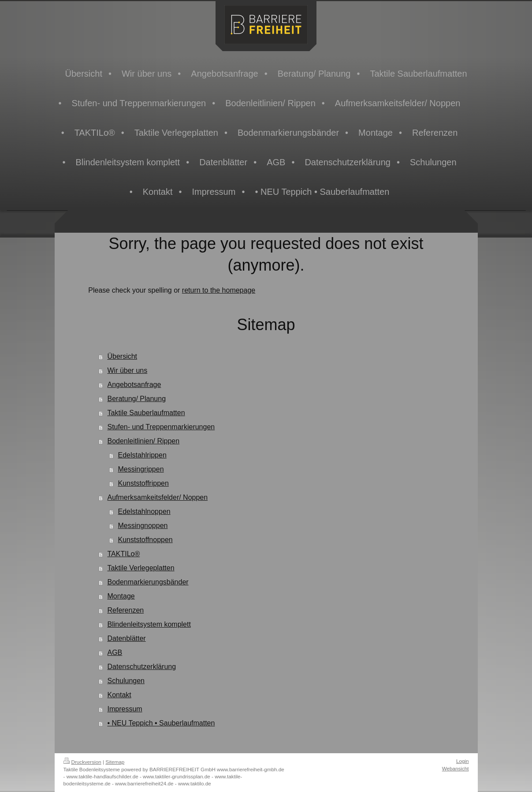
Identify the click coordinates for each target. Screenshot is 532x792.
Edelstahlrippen (142, 455)
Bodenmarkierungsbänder (148, 582)
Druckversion (82, 762)
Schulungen (126, 681)
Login (463, 761)
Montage (121, 596)
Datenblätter (126, 638)
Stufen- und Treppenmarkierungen (161, 427)
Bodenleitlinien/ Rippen (143, 441)
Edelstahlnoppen (144, 511)
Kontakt (119, 695)
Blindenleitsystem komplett (149, 624)
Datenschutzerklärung (141, 667)
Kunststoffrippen (143, 483)
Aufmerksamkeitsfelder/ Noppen (157, 497)
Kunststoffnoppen (145, 540)
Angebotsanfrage (134, 385)
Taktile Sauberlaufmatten (146, 413)
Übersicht (122, 356)
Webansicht (456, 768)
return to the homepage (219, 290)
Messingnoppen (143, 526)
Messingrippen (141, 469)
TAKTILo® (123, 554)
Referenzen (125, 610)
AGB (115, 653)
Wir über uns (127, 370)
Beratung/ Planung (136, 399)
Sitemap (115, 762)
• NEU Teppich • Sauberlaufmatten (161, 723)
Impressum (125, 709)
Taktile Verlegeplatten (141, 568)
